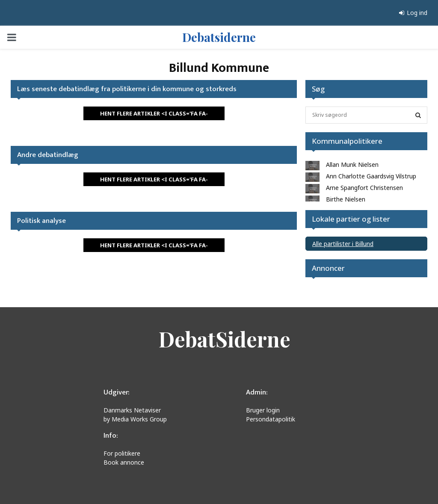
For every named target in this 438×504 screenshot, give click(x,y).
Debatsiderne (219, 37)
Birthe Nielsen (346, 199)
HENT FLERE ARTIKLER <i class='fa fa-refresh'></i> (154, 115)
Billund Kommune (219, 68)
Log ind (413, 13)
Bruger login (263, 410)
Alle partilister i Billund (343, 244)
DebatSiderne (225, 339)
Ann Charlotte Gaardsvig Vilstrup (371, 176)
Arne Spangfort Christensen (364, 188)
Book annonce (124, 462)
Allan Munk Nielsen (352, 165)
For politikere (122, 453)
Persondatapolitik (271, 419)
